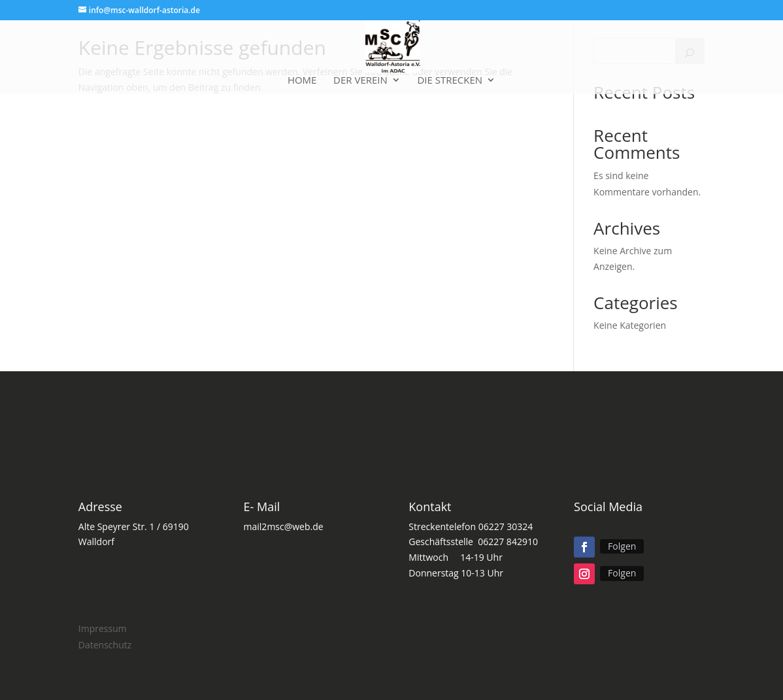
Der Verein (360, 81)
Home (302, 81)
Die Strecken (450, 81)
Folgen (622, 546)
